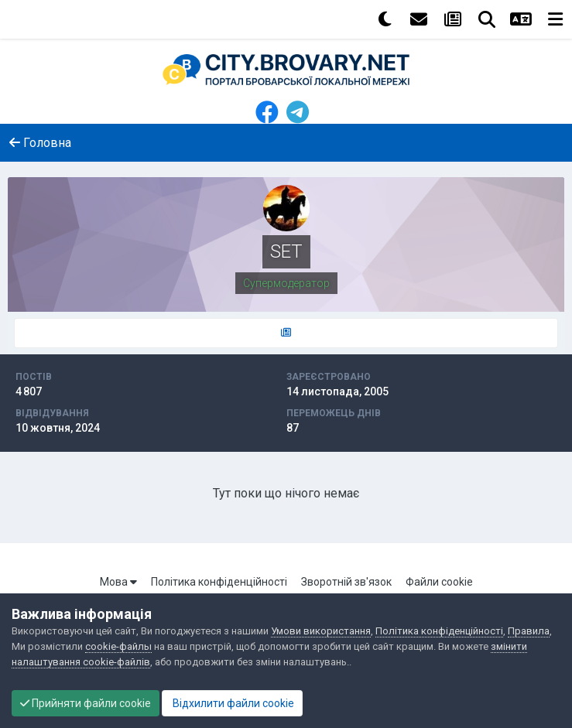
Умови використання (321, 631)
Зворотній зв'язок (346, 582)
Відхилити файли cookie (232, 703)
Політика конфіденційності (219, 582)
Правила (529, 631)
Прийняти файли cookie (86, 703)
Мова (118, 582)
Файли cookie (439, 582)
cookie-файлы (118, 646)
